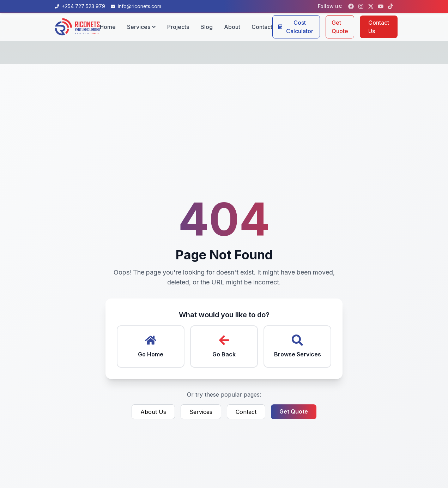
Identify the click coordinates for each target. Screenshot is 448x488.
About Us (153, 412)
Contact (262, 27)
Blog (207, 27)
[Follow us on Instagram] (361, 6)
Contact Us (379, 27)
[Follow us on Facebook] (351, 6)
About (232, 27)
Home (108, 27)
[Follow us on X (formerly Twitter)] (371, 6)
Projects (178, 27)
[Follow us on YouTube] (381, 6)
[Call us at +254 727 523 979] (80, 6)
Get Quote (340, 27)
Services (201, 412)
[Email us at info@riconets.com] (136, 6)
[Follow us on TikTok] (391, 6)
